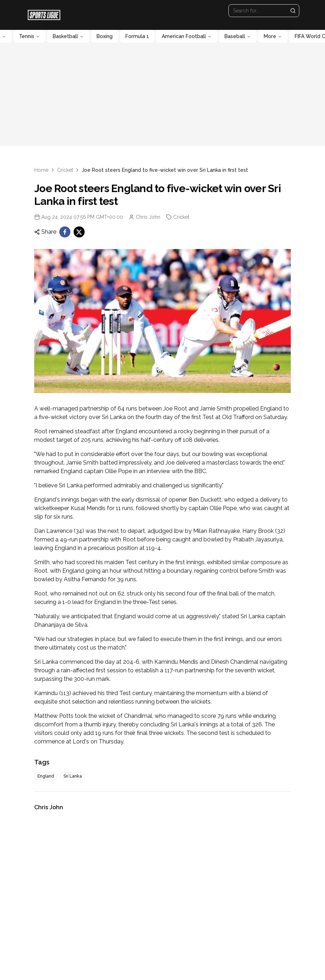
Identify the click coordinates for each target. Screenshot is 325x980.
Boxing (105, 36)
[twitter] (79, 232)
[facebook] (65, 232)
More (273, 36)
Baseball (238, 36)
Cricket (65, 170)
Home (41, 170)
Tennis (29, 36)
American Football (187, 36)
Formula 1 (137, 36)
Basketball (68, 36)
